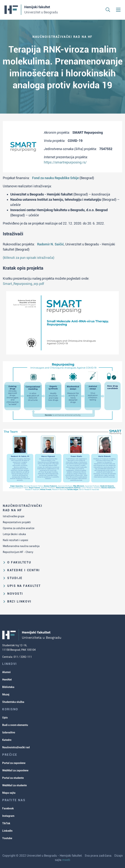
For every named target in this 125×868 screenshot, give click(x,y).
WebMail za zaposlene (15, 770)
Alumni (6, 672)
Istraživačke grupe (14, 516)
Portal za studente (13, 778)
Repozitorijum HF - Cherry (18, 552)
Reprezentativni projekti (17, 522)
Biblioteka (8, 687)
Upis (5, 718)
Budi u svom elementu (15, 725)
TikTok (6, 823)
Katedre (7, 740)
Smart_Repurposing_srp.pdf (23, 284)
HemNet (7, 680)
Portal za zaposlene (14, 763)
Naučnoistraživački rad (16, 747)
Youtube (7, 838)
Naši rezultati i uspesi (15, 540)
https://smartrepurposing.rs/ (65, 162)
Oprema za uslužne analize (19, 528)
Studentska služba (13, 702)
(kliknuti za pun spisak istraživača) (29, 258)
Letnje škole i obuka (14, 534)
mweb (66, 860)
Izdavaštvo (9, 732)
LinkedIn (7, 831)
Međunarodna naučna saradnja (21, 546)
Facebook (8, 808)
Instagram (8, 816)
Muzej (6, 694)
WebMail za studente (14, 785)
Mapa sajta (9, 793)
